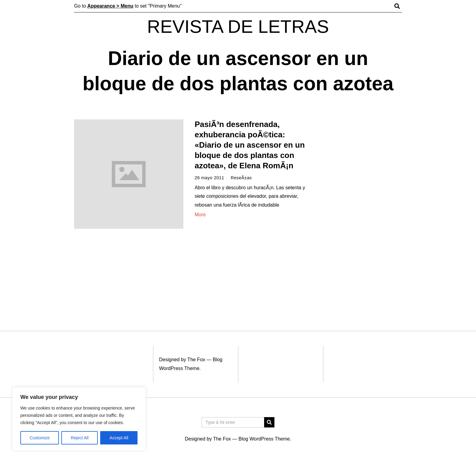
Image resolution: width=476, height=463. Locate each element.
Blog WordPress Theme (264, 439)
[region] (79, 419)
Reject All (80, 438)
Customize (40, 438)
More (200, 215)
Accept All (119, 438)
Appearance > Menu (110, 6)
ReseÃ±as (241, 178)
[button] (269, 422)
